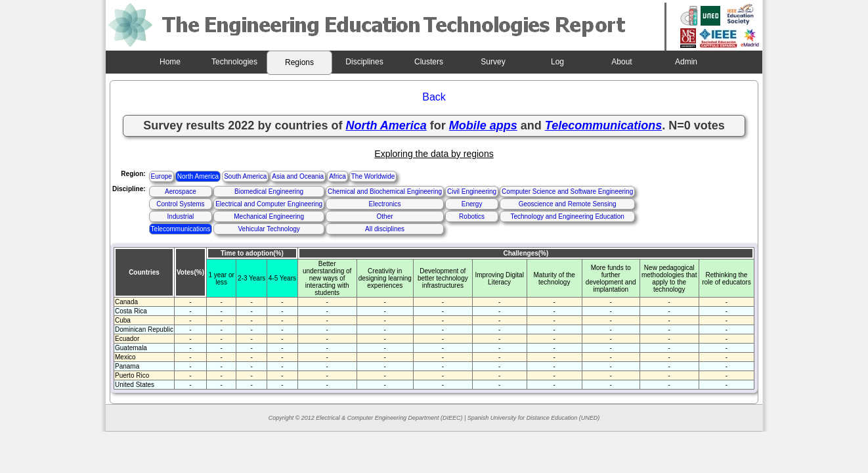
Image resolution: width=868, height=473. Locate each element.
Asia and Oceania (298, 176)
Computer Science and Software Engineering (567, 191)
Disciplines (364, 62)
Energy (472, 204)
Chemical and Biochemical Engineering (385, 191)
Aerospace (181, 191)
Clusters (429, 62)
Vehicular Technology (269, 229)
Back (434, 97)
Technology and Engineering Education (567, 216)
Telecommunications (181, 229)
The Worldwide (373, 176)
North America (198, 176)
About (621, 62)
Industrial (181, 216)
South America (245, 176)
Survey (493, 62)
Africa (337, 176)
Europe (162, 176)
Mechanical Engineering (269, 216)
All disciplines (385, 229)
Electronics (385, 204)
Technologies (234, 62)
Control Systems (180, 204)
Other (385, 216)
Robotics (472, 216)
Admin (686, 62)
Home (170, 62)
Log (557, 62)
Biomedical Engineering (269, 191)
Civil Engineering (472, 191)
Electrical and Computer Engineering (269, 204)
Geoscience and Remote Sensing (568, 204)
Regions (299, 62)
